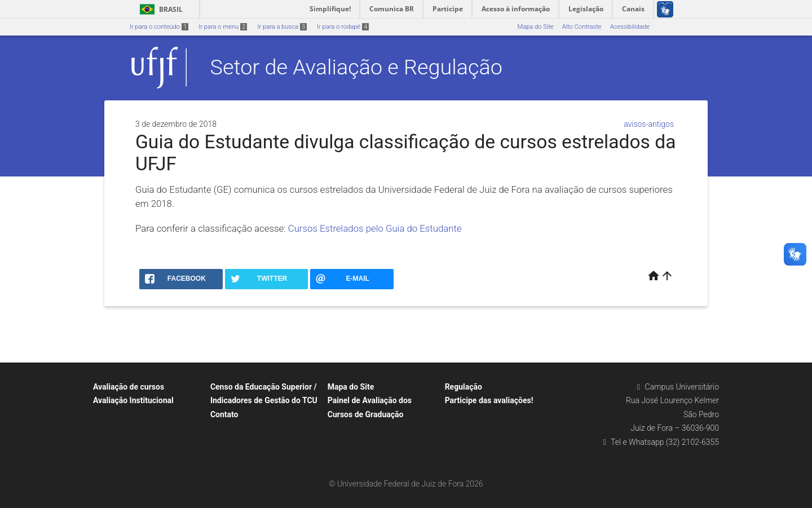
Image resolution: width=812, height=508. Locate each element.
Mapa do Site (535, 27)
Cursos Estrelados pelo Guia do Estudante (375, 228)
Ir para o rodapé (343, 27)
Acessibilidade (630, 27)
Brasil (159, 9)
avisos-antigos (649, 124)
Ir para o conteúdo (159, 27)
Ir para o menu (223, 27)
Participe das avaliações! (489, 400)
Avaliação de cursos (129, 387)
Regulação (464, 387)
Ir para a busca (282, 27)
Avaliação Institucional (133, 400)
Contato (224, 414)
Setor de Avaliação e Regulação (356, 67)
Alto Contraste (582, 27)
